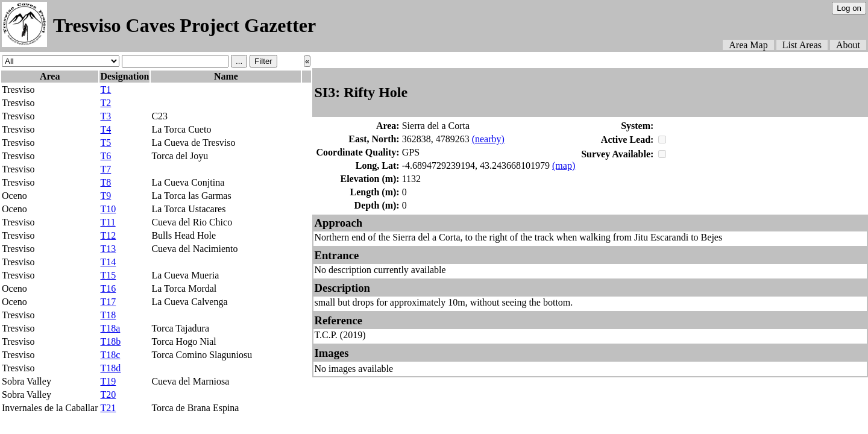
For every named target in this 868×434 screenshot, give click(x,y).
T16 (108, 288)
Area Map (748, 45)
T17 (108, 302)
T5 (105, 143)
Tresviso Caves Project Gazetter (184, 25)
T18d (110, 368)
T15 (108, 275)
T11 (108, 222)
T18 (108, 315)
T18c (110, 355)
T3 (105, 116)
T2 (105, 103)
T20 (108, 395)
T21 (108, 408)
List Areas (802, 45)
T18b (110, 341)
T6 (105, 156)
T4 (105, 129)
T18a (110, 328)
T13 (108, 249)
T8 (105, 182)
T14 (108, 262)
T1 (105, 90)
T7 (105, 169)
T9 (105, 196)
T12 (108, 235)
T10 (108, 209)
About (848, 45)
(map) (564, 165)
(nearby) (488, 139)
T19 (108, 381)
